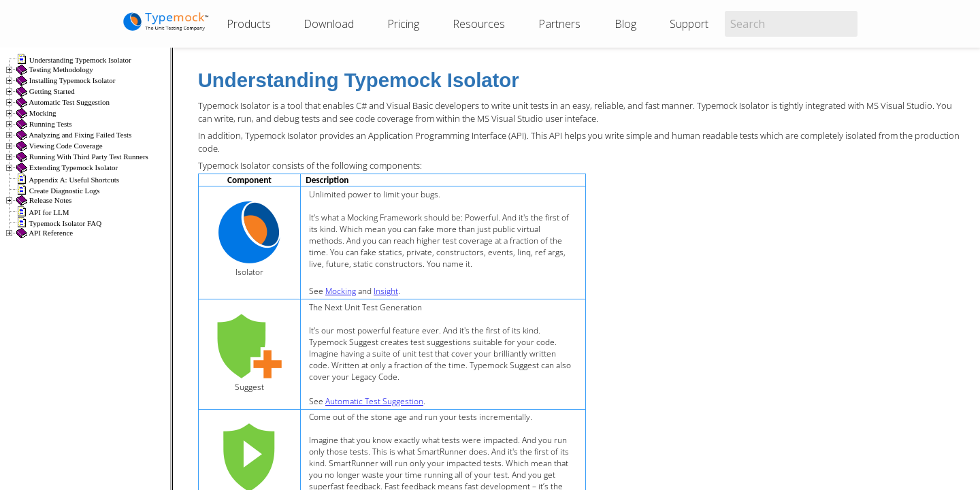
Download (329, 24)
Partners (559, 24)
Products (249, 24)
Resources (479, 24)
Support (689, 24)
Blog (625, 24)
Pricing (403, 24)
